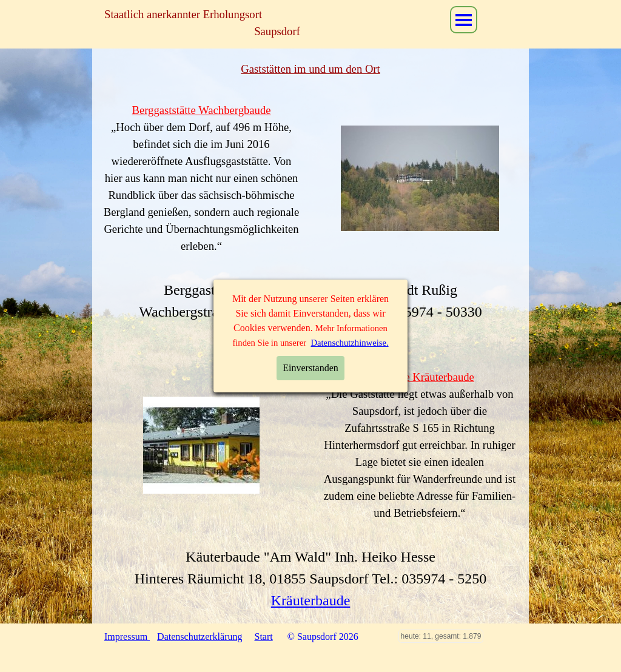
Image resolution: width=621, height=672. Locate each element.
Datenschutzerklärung (200, 637)
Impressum (127, 637)
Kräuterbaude (311, 600)
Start (264, 637)
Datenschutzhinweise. (349, 225)
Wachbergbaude (310, 334)
